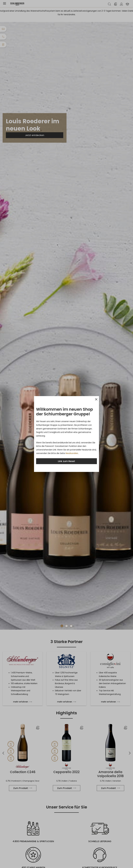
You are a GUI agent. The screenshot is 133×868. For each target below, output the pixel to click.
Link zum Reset (66, 461)
